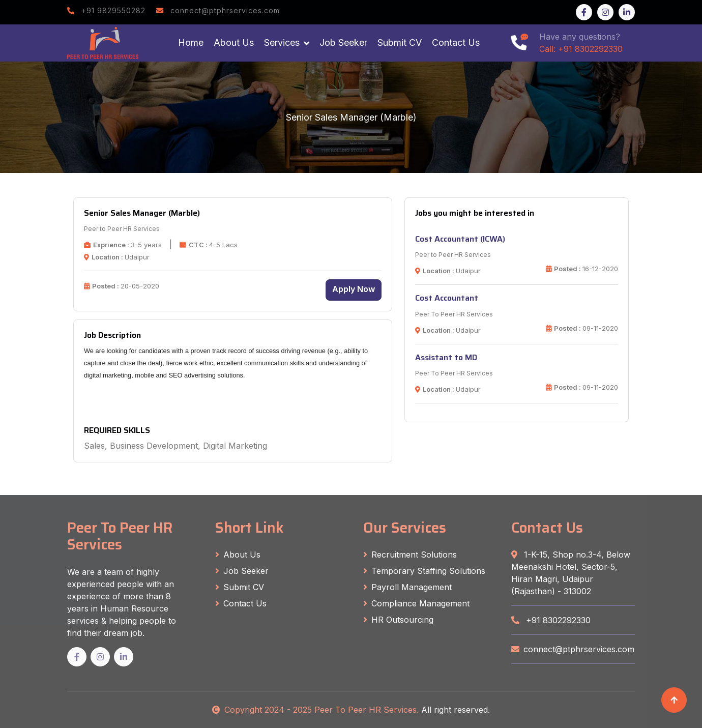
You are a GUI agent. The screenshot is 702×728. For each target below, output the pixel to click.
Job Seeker (343, 42)
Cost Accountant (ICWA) (460, 239)
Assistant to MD (446, 357)
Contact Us (456, 42)
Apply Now (354, 289)
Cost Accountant (447, 298)
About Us (234, 42)
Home (191, 42)
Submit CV (400, 42)
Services (282, 42)
